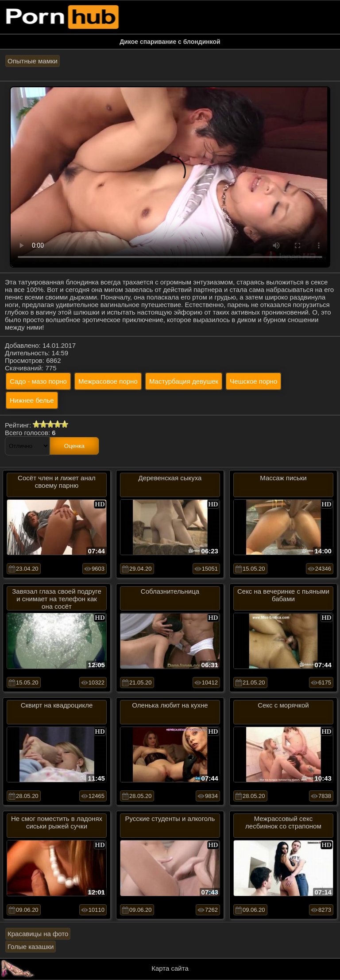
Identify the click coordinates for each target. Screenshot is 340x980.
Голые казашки (31, 947)
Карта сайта (170, 968)
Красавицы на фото (38, 934)
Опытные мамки (33, 61)
